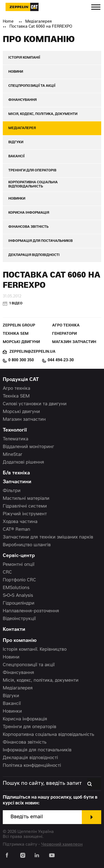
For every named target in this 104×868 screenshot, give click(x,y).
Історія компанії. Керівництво (35, 650)
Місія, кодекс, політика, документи (41, 681)
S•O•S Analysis (18, 596)
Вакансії (12, 704)
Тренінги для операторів (30, 727)
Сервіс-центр (19, 556)
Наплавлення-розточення (31, 611)
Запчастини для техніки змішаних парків (48, 537)
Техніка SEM (16, 334)
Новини (11, 657)
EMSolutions (16, 588)
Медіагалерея (39, 22)
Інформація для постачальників (37, 750)
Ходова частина (20, 522)
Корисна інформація (25, 719)
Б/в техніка (16, 473)
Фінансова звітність (25, 742)
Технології (15, 431)
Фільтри (12, 491)
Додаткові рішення (23, 462)
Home (8, 22)
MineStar (13, 455)
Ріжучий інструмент (25, 514)
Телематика (16, 439)
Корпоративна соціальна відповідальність (49, 735)
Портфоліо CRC (19, 580)
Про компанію (20, 641)
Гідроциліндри (19, 603)
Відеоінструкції (19, 619)
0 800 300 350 (21, 360)
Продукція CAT (21, 380)
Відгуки (11, 696)
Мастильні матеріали (26, 499)
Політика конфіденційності (32, 766)
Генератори (64, 334)
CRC (7, 572)
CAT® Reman (17, 530)
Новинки (12, 712)
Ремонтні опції (19, 565)
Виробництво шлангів (27, 545)
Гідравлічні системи (25, 506)
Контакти (14, 630)
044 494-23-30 (61, 360)
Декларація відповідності (30, 758)
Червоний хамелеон (62, 845)
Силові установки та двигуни (35, 404)
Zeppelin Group (19, 326)
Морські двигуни (21, 342)
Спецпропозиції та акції (29, 665)
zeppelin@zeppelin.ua (32, 352)
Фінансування (18, 673)
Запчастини (17, 482)
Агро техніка (66, 326)
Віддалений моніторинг (28, 447)
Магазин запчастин (74, 342)
